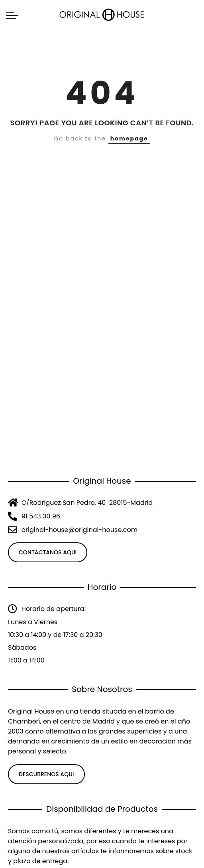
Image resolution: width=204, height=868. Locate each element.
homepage (129, 138)
